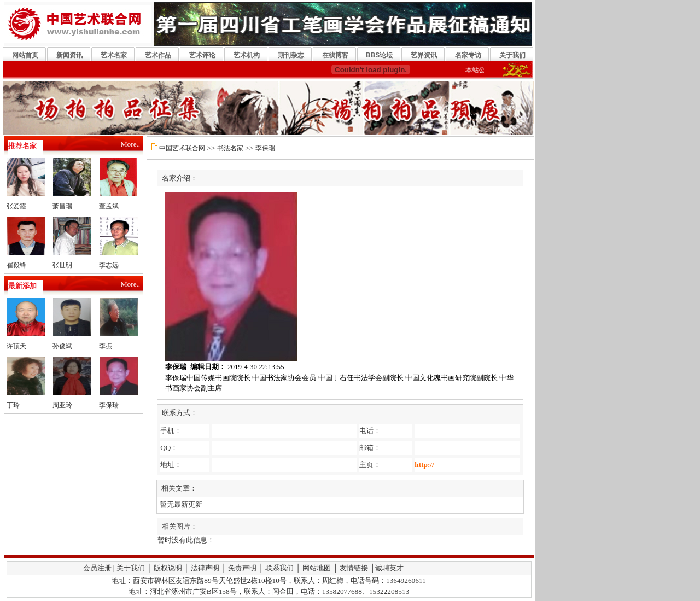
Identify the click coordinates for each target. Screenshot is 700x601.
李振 (106, 346)
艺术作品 (158, 55)
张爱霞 (16, 206)
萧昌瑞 (62, 206)
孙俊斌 (62, 346)
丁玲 (13, 405)
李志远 (109, 265)
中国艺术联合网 (182, 148)
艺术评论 (202, 55)
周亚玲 (62, 405)
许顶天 (16, 346)
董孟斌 (109, 206)
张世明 (62, 265)
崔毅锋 (16, 265)
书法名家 (230, 148)
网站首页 (25, 55)
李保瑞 (109, 405)
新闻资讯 (69, 55)
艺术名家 (114, 55)
